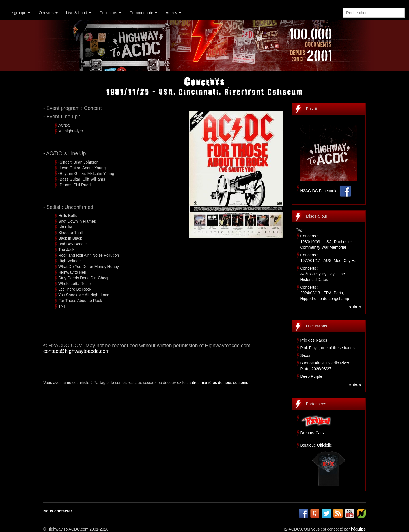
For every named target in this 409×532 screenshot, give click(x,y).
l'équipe (358, 529)
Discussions (317, 326)
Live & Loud (79, 13)
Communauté (143, 13)
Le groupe (19, 13)
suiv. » (355, 307)
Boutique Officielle (316, 445)
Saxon (306, 355)
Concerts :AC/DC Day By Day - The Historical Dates (323, 274)
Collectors (110, 13)
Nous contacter (58, 511)
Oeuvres (48, 13)
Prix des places (314, 340)
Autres (173, 13)
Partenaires (316, 404)
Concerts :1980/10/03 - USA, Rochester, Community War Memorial (327, 242)
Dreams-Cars (312, 433)
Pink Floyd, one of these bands (328, 348)
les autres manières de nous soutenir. (215, 383)
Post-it (312, 109)
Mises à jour (317, 216)
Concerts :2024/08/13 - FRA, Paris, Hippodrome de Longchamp (325, 293)
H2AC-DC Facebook (318, 191)
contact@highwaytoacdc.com (76, 351)
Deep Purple (311, 376)
